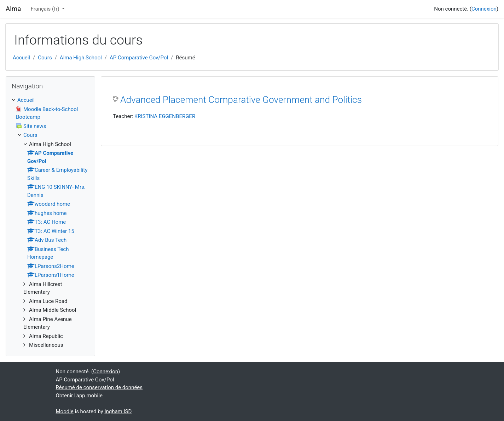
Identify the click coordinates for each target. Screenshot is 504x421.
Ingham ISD (118, 411)
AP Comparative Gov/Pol (139, 58)
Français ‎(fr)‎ (46, 9)
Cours (45, 58)
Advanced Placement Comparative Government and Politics (241, 100)
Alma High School (81, 58)
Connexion (484, 9)
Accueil (21, 58)
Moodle (65, 411)
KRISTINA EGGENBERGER (165, 116)
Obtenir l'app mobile (79, 396)
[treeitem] (50, 100)
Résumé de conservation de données (99, 387)
